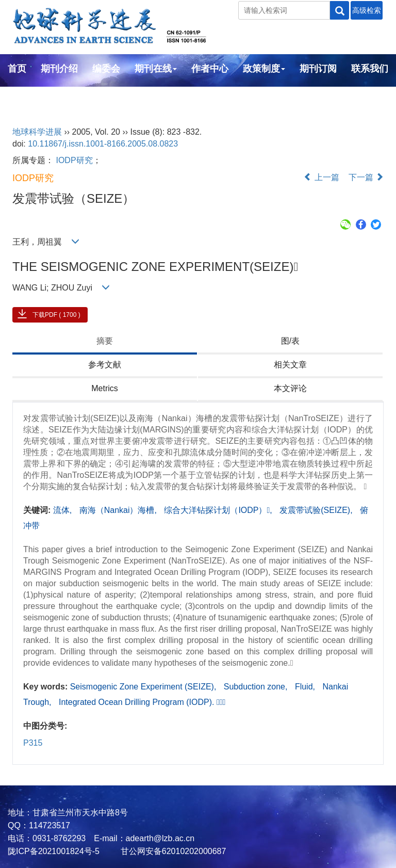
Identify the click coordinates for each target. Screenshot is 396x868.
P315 (33, 743)
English (24, 97)
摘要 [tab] (105, 341)
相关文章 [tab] (290, 365)
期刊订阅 (318, 69)
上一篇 (321, 177)
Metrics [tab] (105, 388)
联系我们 (370, 69)
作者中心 (210, 69)
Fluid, (306, 687)
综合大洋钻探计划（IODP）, (219, 510)
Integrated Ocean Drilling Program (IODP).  (142, 702)
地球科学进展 (37, 132)
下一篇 (366, 177)
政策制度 (264, 69)
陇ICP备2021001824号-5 (54, 851)
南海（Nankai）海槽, (119, 510)
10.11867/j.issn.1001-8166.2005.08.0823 (103, 144)
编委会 (106, 69)
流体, (64, 510)
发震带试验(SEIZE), (317, 510)
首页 (17, 69)
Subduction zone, (257, 687)
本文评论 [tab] (290, 388)
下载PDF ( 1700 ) (56, 315)
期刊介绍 (59, 69)
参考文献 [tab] (105, 365)
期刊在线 (156, 69)
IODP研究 (74, 160)
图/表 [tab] (290, 341)
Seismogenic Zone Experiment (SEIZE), (144, 687)
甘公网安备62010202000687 (172, 851)
